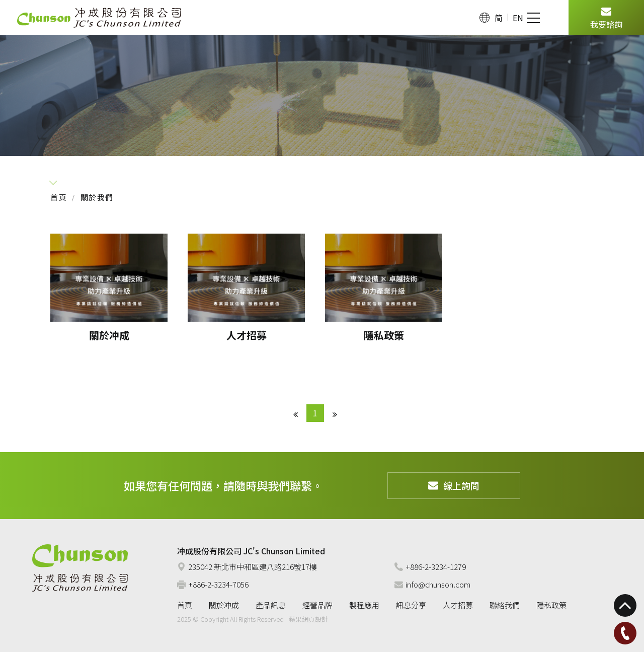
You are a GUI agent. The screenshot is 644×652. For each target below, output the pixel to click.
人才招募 (458, 605)
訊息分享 (411, 605)
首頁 (59, 197)
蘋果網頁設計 (308, 619)
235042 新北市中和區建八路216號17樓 (247, 567)
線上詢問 (454, 485)
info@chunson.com (432, 584)
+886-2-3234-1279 (430, 567)
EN (518, 18)
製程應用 (364, 605)
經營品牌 (317, 605)
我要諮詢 (606, 17)
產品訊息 (271, 605)
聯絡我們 (505, 605)
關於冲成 (224, 605)
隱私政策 (551, 605)
